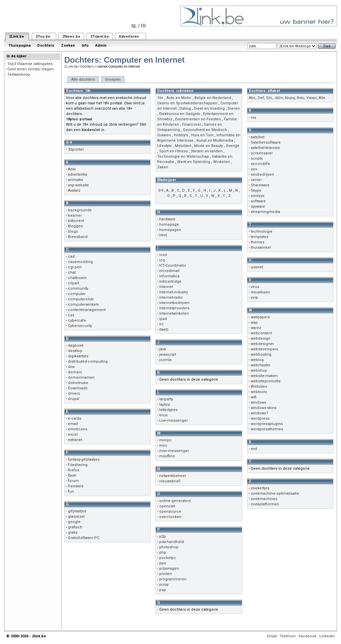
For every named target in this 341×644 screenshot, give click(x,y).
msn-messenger (174, 451)
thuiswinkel (261, 247)
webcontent (261, 333)
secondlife (260, 164)
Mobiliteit (183, 146)
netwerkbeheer (173, 476)
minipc (166, 440)
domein (75, 372)
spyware (258, 206)
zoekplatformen (265, 504)
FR (143, 26)
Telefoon (288, 636)
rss (253, 117)
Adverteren (129, 36)
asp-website (78, 185)
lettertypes (168, 410)
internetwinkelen (174, 313)
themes (258, 242)
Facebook (308, 636)
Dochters (46, 45)
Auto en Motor (179, 98)
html (163, 235)
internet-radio (171, 297)
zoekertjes (260, 488)
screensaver (262, 153)
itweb (164, 329)
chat (72, 272)
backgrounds (80, 210)
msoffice (167, 456)
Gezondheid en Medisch (205, 130)
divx (71, 367)
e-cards (75, 418)
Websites (259, 386)
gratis (73, 532)
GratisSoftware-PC (84, 538)
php (163, 552)
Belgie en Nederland (213, 98)
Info (85, 45)
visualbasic (261, 292)
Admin (101, 45)
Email (272, 636)
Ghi (269, 98)
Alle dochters (83, 79)
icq (162, 260)
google (74, 522)
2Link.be (16, 36)
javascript (168, 354)
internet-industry (173, 292)
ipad (163, 319)
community (78, 288)
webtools (259, 392)
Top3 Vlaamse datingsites (30, 64)
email (73, 424)
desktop (75, 351)
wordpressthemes (267, 429)
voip (254, 297)
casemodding (80, 262)
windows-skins (264, 408)
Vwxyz (312, 98)
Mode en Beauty (208, 146)
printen (166, 574)
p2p (163, 536)
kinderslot (91, 130)
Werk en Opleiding (194, 162)
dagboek (76, 345)
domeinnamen (81, 377)
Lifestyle (165, 146)
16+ (160, 98)
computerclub (81, 299)
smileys (258, 196)
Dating (185, 108)
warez (256, 328)
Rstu (301, 98)
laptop (165, 404)
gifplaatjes (77, 511)
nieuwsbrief (170, 481)
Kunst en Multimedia (215, 140)
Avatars (74, 190)
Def (261, 98)
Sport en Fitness (173, 151)
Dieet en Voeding (209, 108)
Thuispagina (19, 45)
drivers (74, 393)
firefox (73, 470)
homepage (169, 224)
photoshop (169, 547)
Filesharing (78, 465)
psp (163, 590)
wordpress (260, 418)
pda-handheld (171, 542)
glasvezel (76, 516)
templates (260, 237)
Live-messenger (173, 420)
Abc (252, 98)
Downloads (78, 388)
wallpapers (260, 317)
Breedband (78, 237)
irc (162, 324)
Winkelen (221, 162)
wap (254, 322)
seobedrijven (262, 174)
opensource (170, 511)
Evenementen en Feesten (198, 119)
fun (71, 491)
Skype (256, 190)
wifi (254, 397)
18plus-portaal (79, 119)
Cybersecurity (80, 326)
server (256, 180)
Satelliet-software (266, 142)
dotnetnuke (78, 383)
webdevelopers (264, 349)
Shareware (260, 185)
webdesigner (262, 344)
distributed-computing (88, 361)
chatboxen (77, 278)
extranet (75, 440)
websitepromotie (266, 381)
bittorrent (76, 221)
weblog (257, 360)
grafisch (75, 527)
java (163, 349)
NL (134, 26)
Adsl (72, 169)
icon (163, 255)
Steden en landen (207, 151)
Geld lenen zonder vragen (30, 69)
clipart (73, 283)
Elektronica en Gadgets (180, 114)
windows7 (259, 413)
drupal (74, 399)
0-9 (161, 190)
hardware (167, 219)
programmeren (173, 579)
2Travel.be (100, 36)
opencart (167, 506)
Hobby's (181, 135)
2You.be (43, 36)
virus (255, 287)
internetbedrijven (174, 303)
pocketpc (168, 558)
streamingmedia (265, 212)
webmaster (261, 365)
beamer (75, 215)
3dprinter (76, 149)
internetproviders (174, 308)
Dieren (234, 108)
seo (254, 169)
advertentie (78, 174)
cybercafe (77, 320)
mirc (163, 445)
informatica (169, 276)
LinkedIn (327, 636)
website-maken (264, 376)
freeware (76, 486)
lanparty (166, 399)
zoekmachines (264, 499)
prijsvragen (169, 568)
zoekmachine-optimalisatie (275, 493)
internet (166, 287)
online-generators (175, 501)
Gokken (164, 135)
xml (254, 449)
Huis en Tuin (202, 135)
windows (258, 402)
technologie (262, 231)
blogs (73, 231)
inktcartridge (170, 281)
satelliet (258, 137)
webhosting (261, 354)
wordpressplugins (267, 424)
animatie (76, 180)
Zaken (163, 167)
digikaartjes (78, 356)
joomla (165, 360)
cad (71, 256)
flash (72, 475)
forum (73, 481)
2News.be (71, 36)
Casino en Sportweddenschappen (187, 103)
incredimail (169, 271)
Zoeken (68, 45)
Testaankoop (19, 74)
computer (77, 294)
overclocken (170, 517)
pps (163, 563)
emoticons (78, 429)
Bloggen (75, 226)
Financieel (191, 124)
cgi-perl (75, 267)
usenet (257, 267)
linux (163, 415)
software (258, 201)
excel (73, 434)
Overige (233, 146)
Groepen (113, 79)
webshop (259, 370)
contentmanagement (87, 310)
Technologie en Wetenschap (183, 156)
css (71, 315)
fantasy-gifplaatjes (84, 459)
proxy (164, 584)
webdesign (261, 338)
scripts (257, 158)
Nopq (290, 98)
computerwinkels (83, 304)
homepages (170, 230)
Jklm (279, 98)
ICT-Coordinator (173, 265)
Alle (322, 98)
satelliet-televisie (265, 148)
